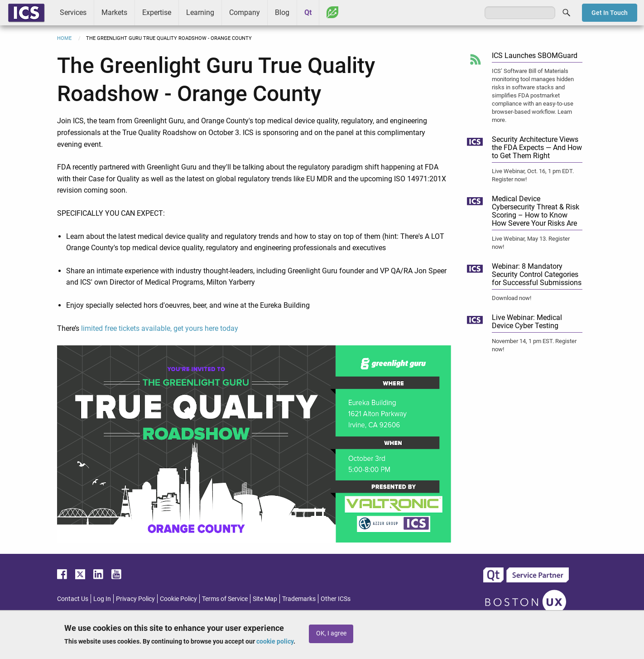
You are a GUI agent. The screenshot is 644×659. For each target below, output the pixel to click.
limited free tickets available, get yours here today (160, 328)
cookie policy (275, 641)
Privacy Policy (135, 599)
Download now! (512, 298)
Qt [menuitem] (308, 12)
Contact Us (73, 599)
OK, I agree (331, 633)
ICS (26, 13)
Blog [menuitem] (282, 12)
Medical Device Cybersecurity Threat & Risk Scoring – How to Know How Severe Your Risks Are (536, 211)
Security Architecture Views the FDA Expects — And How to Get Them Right (537, 148)
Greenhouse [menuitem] (332, 12)
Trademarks (299, 599)
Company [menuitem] (245, 12)
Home (64, 38)
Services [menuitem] (73, 12)
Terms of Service (225, 599)
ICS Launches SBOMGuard (535, 56)
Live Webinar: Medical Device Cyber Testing (527, 322)
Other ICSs (336, 599)
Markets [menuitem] (114, 12)
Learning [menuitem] (200, 12)
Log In (102, 599)
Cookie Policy (178, 599)
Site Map (265, 599)
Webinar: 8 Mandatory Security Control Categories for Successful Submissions (537, 274)
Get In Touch (610, 13)
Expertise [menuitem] (157, 12)
